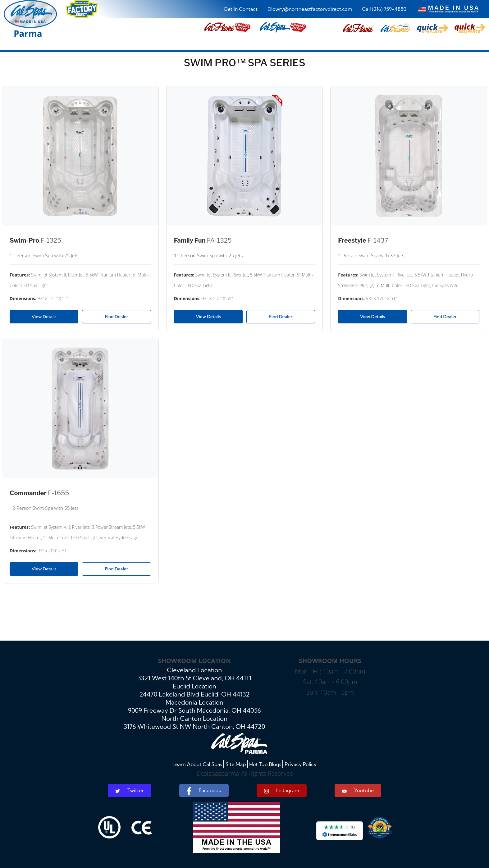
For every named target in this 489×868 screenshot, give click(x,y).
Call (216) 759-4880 (384, 9)
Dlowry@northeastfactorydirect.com (310, 9)
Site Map (236, 764)
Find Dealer (117, 317)
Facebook (204, 791)
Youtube (358, 790)
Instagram (282, 790)
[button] (358, 28)
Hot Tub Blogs (265, 764)
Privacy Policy (301, 764)
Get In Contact (241, 9)
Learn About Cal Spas (197, 764)
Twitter (130, 790)
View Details (44, 317)
